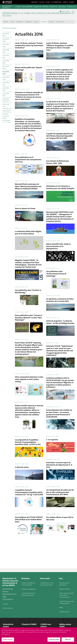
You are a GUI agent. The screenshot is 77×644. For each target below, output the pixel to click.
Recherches (46, 7)
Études (48, 2)
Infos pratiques (62, 7)
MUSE (61, 608)
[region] (38, 636)
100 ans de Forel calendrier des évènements (7, 108)
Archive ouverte (64, 612)
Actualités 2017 (6, 84)
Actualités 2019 (6, 67)
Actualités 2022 (6, 51)
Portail (62, 11)
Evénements (44, 22)
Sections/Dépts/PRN (27, 7)
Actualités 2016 (6, 73)
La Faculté (18, 7)
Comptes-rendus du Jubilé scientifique (6, 117)
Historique (36, 22)
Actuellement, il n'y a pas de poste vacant (47, 584)
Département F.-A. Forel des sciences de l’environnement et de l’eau (38, 14)
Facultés (42, 2)
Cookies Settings (8, 640)
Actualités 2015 (6, 89)
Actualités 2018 (6, 78)
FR (71, 11)
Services (66, 2)
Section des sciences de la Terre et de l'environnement (66, 595)
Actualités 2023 (6, 46)
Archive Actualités (9, 28)
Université (35, 2)
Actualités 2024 (6, 40)
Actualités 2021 (6, 56)
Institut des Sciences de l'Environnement (66, 602)
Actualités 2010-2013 (6, 100)
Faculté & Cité (53, 7)
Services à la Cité (60, 22)
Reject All (68, 640)
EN (73, 11)
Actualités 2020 (6, 62)
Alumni (72, 2)
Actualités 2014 (6, 95)
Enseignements (38, 7)
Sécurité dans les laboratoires (64, 584)
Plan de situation (8, 608)
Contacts (12, 22)
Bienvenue (6, 22)
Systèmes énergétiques (29, 589)
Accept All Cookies (54, 640)
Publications (52, 22)
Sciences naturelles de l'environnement (28, 584)
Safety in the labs (65, 589)
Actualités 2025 (6, 35)
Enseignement (29, 22)
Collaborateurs (56, 2)
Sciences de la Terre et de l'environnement (28, 594)
